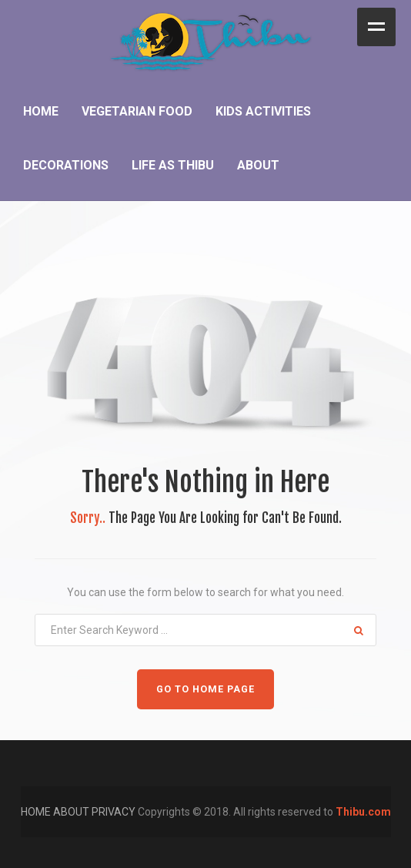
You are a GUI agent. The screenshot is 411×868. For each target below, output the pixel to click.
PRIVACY (115, 812)
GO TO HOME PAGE (205, 689)
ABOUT (72, 812)
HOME (37, 812)
